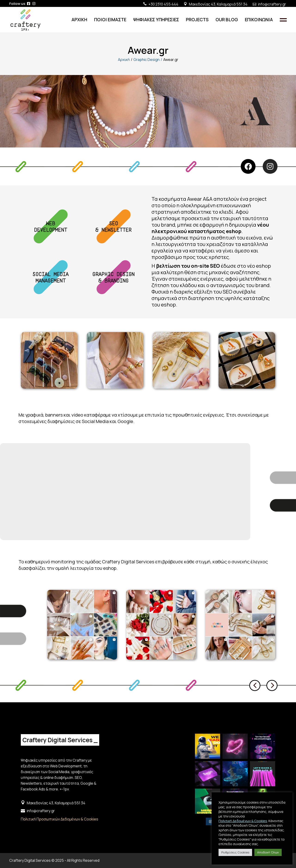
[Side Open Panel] (283, 20)
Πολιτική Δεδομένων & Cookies (243, 821)
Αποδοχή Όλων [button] (268, 852)
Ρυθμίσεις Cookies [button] (235, 852)
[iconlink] (29, 4)
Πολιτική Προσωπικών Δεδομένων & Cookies (60, 819)
